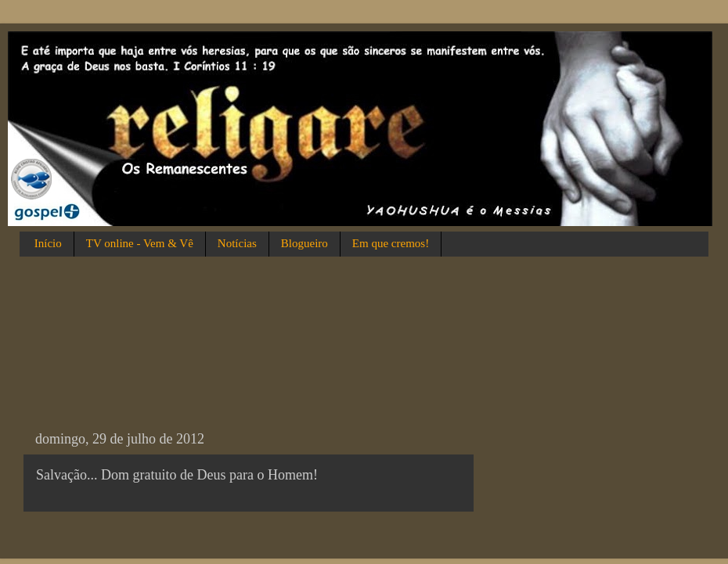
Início (48, 243)
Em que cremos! (391, 243)
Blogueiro (305, 243)
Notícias (237, 243)
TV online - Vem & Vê (140, 243)
